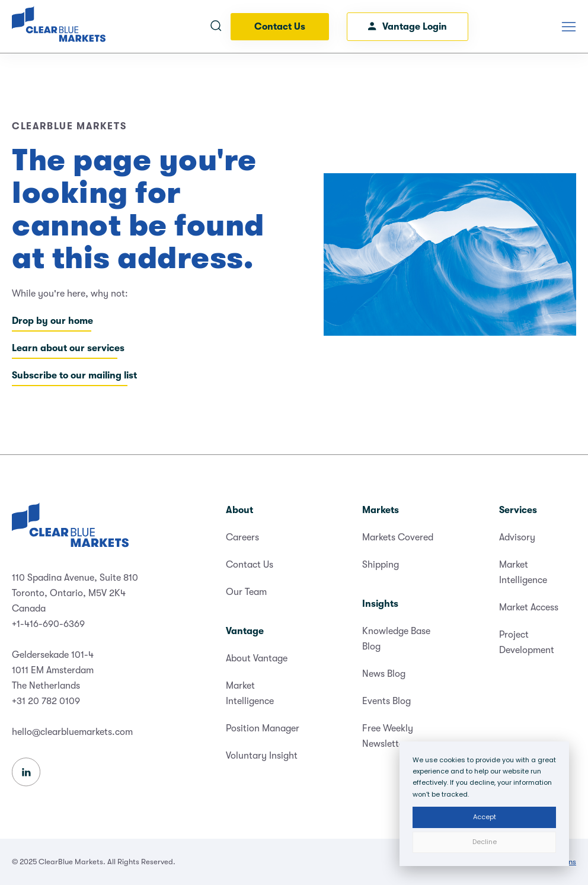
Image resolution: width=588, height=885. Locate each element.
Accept (485, 817)
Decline (485, 842)
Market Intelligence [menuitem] (250, 693)
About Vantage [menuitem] (257, 658)
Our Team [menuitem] (246, 592)
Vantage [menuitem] (245, 631)
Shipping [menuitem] (381, 565)
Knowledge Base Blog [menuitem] (396, 639)
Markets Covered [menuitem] (398, 537)
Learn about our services (68, 348)
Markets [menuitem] (381, 510)
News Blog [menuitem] (384, 674)
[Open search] (216, 27)
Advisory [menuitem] (517, 537)
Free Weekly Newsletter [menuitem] (388, 736)
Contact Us (280, 27)
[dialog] (484, 804)
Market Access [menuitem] (529, 607)
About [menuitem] (239, 510)
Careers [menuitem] (242, 537)
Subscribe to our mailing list (74, 375)
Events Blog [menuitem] (386, 701)
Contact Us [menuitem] (250, 565)
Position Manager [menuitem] (263, 728)
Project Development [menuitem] (527, 642)
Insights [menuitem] (380, 604)
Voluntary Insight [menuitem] (262, 756)
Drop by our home (52, 321)
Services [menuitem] (518, 510)
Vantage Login (408, 27)
